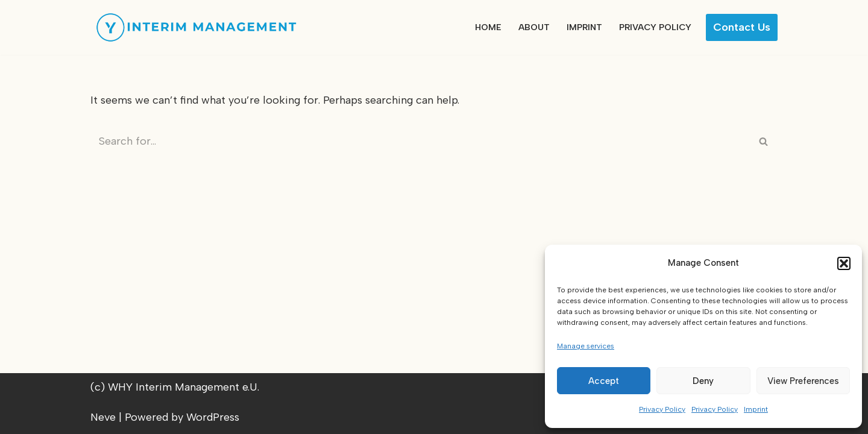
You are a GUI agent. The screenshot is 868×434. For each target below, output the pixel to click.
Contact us (742, 27)
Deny (703, 381)
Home (488, 27)
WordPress (213, 417)
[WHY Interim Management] (196, 27)
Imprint (756, 409)
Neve (103, 417)
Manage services (586, 346)
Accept (604, 381)
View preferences (803, 381)
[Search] (420, 141)
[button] (844, 263)
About (534, 27)
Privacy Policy (662, 409)
